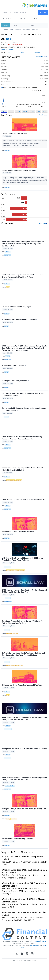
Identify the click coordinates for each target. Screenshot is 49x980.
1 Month (18, 111)
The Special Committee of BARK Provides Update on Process (24, 749)
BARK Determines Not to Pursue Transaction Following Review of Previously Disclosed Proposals (22, 438)
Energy (8, 695)
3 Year (38, 111)
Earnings (8, 819)
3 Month (25, 111)
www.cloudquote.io (40, 941)
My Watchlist (22, 18)
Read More (42, 223)
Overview (6, 30)
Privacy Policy (34, 946)
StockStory (7, 151)
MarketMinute (7, 567)
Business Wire (8, 255)
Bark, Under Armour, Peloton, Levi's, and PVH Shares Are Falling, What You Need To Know (23, 622)
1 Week (11, 111)
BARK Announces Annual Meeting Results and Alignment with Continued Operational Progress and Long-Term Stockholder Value (23, 244)
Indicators (36, 18)
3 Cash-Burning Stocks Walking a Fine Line (18, 839)
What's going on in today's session (15, 381)
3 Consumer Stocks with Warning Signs (16, 307)
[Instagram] (32, 954)
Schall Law (8, 598)
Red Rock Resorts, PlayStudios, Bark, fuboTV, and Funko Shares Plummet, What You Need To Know (23, 276)
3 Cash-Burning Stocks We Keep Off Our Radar (19, 170)
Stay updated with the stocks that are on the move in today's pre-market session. (24, 409)
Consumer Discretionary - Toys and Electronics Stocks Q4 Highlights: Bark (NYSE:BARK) (23, 469)
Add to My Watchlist (7, 49)
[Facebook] (22, 954)
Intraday (4, 111)
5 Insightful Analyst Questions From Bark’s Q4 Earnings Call (24, 809)
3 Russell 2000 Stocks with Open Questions (18, 531)
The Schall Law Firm (10, 786)
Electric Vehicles (10, 570)
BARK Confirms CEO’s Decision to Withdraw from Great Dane (24, 500)
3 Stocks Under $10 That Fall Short (15, 133)
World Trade (19, 480)
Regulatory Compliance (20, 570)
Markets (6, 25)
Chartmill (6, 326)
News (11, 30)
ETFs (24, 25)
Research (38, 52)
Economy (8, 665)
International (26, 30)
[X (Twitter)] (17, 954)
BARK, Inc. (8, 252)
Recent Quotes (7, 18)
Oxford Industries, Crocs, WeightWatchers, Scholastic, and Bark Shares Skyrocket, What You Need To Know (23, 654)
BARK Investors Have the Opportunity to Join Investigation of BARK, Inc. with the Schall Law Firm (24, 591)
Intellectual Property (11, 480)
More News (42, 115)
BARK (9, 39)
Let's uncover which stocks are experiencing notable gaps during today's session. (23, 394)
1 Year (32, 111)
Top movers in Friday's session (14, 365)
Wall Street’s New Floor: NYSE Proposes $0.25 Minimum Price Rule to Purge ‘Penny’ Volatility (23, 559)
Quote (8, 52)
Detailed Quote (41, 57)
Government (9, 633)
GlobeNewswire (8, 601)
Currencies (18, 30)
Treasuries (35, 30)
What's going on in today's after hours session (20, 319)
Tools (32, 25)
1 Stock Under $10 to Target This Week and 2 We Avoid (22, 685)
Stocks (15, 25)
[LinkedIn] (27, 954)
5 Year (45, 111)
